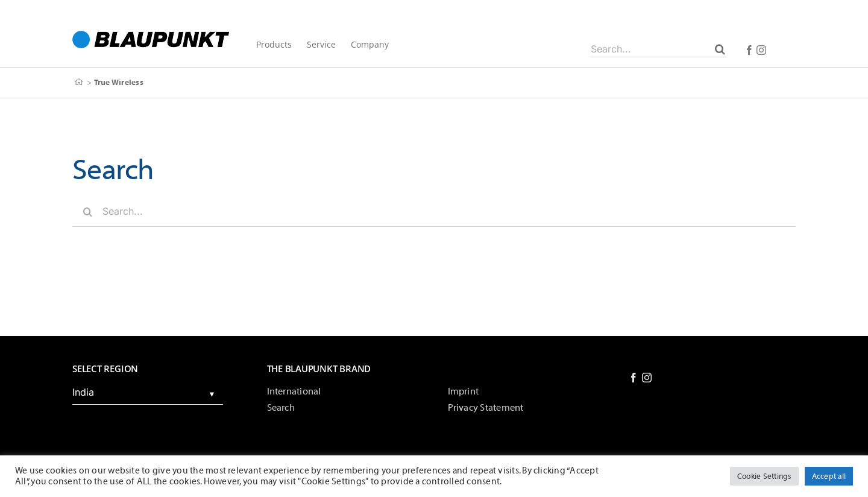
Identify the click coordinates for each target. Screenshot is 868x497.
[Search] (720, 49)
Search (281, 408)
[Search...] (659, 49)
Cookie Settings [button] (764, 476)
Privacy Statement (486, 408)
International (294, 391)
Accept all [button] (829, 476)
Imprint (464, 391)
